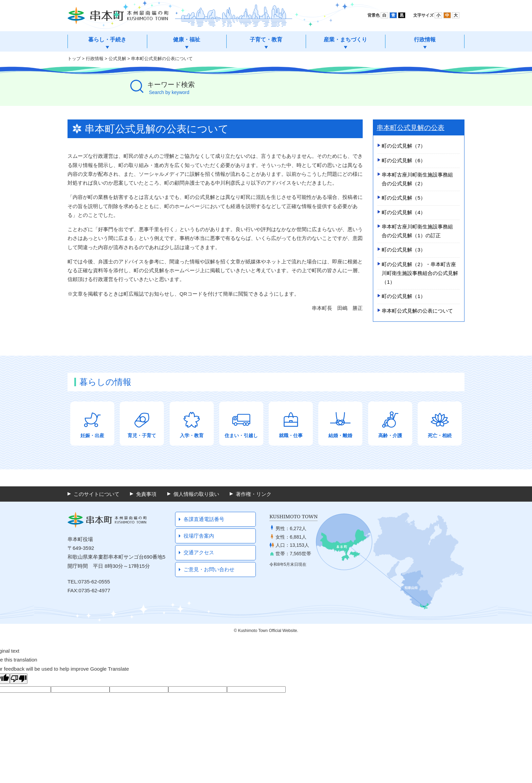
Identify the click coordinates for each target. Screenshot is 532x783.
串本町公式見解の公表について (417, 311)
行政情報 (95, 59)
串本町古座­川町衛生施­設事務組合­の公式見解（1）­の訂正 (417, 231)
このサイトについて (97, 494)
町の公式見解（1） (403, 296)
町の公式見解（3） (403, 250)
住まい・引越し (241, 435)
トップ (74, 59)
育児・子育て (142, 435)
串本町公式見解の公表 (411, 128)
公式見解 (117, 59)
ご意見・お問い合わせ (209, 569)
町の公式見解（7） (403, 146)
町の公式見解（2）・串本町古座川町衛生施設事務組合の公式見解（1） (420, 273)
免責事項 (146, 494)
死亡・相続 (440, 435)
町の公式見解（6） (403, 160)
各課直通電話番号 (204, 519)
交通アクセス (199, 552)
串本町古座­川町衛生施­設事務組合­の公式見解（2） (417, 179)
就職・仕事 (291, 435)
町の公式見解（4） (403, 212)
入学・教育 (192, 435)
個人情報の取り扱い (196, 494)
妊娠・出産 (92, 435)
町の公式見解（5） (403, 198)
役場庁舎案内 (199, 536)
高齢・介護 (390, 435)
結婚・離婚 (340, 435)
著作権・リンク (254, 494)
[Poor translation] (19, 679)
